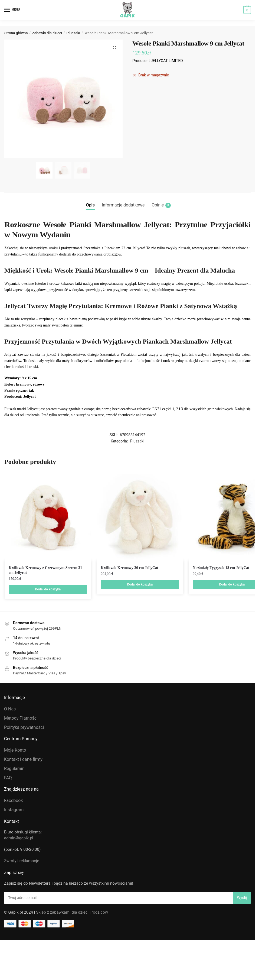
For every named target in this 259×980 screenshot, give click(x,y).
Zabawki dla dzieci (47, 33)
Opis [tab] (90, 205)
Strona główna (16, 33)
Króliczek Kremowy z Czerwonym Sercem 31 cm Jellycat (45, 570)
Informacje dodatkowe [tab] (123, 205)
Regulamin (14, 769)
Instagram (14, 810)
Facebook (13, 801)
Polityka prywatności (24, 727)
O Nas (10, 709)
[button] (114, 48)
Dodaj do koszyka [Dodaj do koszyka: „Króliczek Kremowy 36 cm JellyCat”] (140, 584)
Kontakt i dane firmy (23, 759)
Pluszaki (73, 33)
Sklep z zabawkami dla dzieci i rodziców (72, 912)
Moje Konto (15, 750)
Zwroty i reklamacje (22, 861)
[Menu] (12, 10)
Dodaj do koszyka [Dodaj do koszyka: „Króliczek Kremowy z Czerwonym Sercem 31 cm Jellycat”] (48, 589)
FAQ (8, 778)
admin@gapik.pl (19, 838)
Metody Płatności (21, 718)
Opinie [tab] (161, 205)
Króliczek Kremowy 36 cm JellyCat (129, 568)
